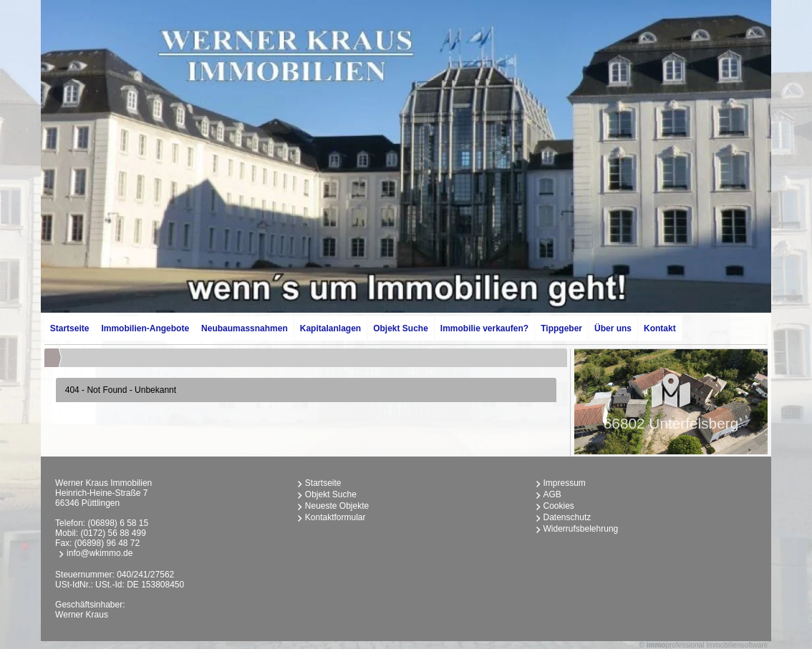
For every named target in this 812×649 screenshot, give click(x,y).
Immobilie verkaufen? (484, 328)
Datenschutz (567, 517)
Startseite (70, 328)
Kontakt (660, 328)
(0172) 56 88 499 (113, 533)
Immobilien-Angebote (145, 328)
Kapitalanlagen (330, 328)
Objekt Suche (401, 328)
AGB (552, 494)
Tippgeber (561, 328)
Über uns (613, 328)
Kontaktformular (335, 517)
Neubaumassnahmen (245, 328)
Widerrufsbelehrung (581, 529)
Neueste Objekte (337, 506)
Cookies (559, 506)
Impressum (565, 483)
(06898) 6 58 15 (118, 523)
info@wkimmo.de (100, 553)
